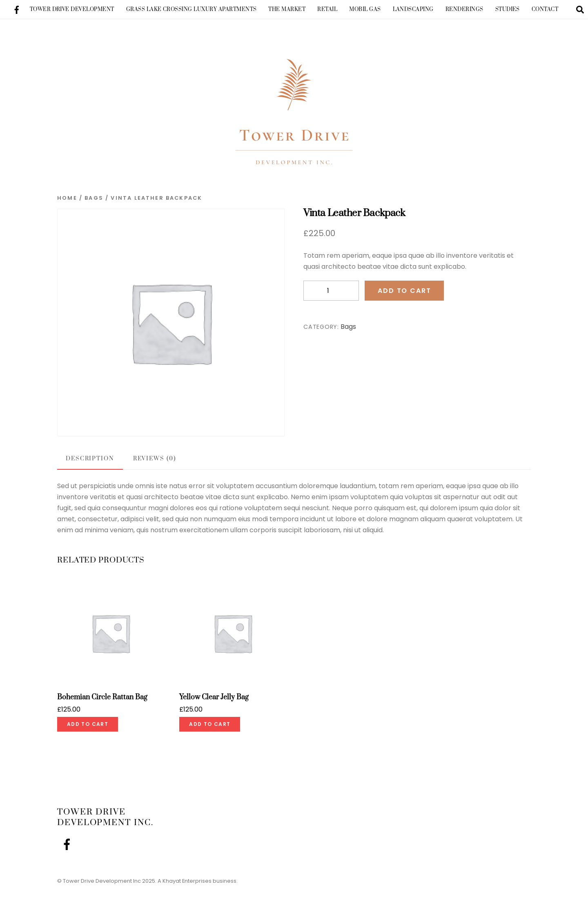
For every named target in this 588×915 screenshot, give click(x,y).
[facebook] (17, 9)
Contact (545, 9)
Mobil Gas (365, 9)
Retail (327, 9)
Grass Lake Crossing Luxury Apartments (192, 9)
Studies (508, 9)
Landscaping (413, 9)
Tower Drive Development (72, 9)
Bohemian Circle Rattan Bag (102, 703)
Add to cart (404, 296)
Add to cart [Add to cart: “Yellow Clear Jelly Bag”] (210, 730)
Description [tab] (90, 464)
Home (67, 204)
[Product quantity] (331, 296)
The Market (287, 9)
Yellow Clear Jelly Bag (214, 703)
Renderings (464, 9)
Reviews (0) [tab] (155, 464)
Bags (94, 204)
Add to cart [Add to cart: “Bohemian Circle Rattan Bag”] (88, 730)
